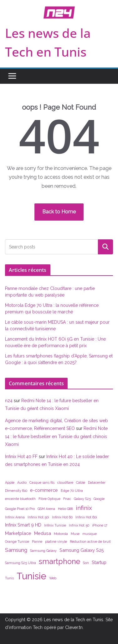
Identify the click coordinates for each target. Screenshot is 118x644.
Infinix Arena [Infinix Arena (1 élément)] (15, 517)
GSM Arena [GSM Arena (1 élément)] (46, 509)
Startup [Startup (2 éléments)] (99, 562)
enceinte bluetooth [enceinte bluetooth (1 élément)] (20, 499)
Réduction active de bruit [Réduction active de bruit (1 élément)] (90, 542)
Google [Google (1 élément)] (99, 499)
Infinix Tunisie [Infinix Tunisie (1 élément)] (55, 525)
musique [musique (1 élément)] (90, 534)
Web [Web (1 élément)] (53, 578)
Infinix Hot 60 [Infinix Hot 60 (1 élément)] (62, 517)
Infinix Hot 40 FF (21, 457)
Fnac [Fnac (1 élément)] (67, 499)
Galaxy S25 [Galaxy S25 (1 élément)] (82, 499)
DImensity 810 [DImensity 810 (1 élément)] (16, 491)
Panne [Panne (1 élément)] (37, 542)
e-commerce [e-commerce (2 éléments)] (44, 490)
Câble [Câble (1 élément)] (81, 482)
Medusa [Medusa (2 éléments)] (43, 533)
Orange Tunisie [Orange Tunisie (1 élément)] (17, 542)
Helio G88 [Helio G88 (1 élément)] (65, 509)
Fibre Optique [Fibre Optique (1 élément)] (49, 499)
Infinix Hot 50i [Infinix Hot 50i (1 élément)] (38, 517)
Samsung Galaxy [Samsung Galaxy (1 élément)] (43, 551)
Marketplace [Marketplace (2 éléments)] (18, 533)
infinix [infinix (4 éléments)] (84, 508)
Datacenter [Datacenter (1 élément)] (97, 482)
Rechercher (105, 247)
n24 (9, 401)
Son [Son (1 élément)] (86, 563)
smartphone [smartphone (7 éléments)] (59, 561)
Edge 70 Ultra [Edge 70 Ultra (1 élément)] (72, 491)
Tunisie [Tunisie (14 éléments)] (31, 576)
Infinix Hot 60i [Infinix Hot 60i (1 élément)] (86, 517)
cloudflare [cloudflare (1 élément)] (65, 482)
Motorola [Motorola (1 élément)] (61, 534)
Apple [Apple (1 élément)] (10, 482)
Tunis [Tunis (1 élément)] (9, 578)
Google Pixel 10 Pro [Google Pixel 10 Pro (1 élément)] (20, 509)
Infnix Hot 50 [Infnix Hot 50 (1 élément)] (79, 525)
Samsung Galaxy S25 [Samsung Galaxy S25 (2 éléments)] (82, 550)
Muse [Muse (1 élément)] (75, 534)
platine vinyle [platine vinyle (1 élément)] (56, 542)
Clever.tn (74, 627)
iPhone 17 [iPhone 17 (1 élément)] (100, 525)
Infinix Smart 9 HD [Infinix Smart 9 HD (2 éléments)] (23, 525)
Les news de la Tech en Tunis (74, 620)
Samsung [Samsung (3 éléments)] (16, 550)
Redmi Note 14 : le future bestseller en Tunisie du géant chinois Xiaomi (56, 436)
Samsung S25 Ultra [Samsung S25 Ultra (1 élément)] (21, 563)
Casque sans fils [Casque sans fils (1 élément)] (42, 482)
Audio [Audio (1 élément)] (22, 482)
